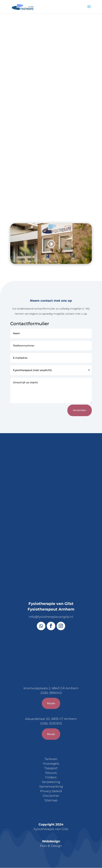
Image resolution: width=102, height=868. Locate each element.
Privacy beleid (51, 791)
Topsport (51, 768)
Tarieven (51, 759)
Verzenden (80, 410)
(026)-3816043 (51, 693)
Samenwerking (51, 787)
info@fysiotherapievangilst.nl (51, 617)
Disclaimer (51, 796)
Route (51, 703)
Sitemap (51, 800)
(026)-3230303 (51, 723)
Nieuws (51, 773)
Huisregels (51, 764)
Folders (51, 777)
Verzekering (51, 782)
